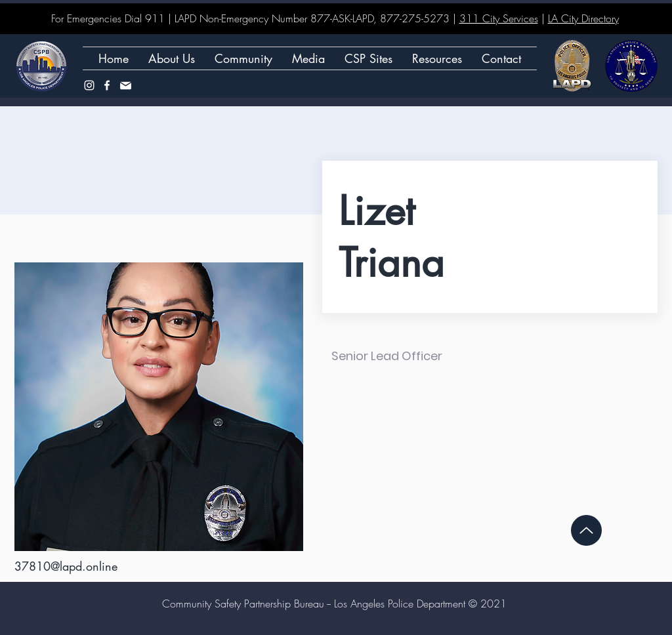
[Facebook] (107, 85)
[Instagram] (89, 85)
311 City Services (499, 18)
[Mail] (125, 85)
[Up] (586, 530)
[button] (368, 58)
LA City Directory (583, 18)
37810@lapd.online (66, 566)
